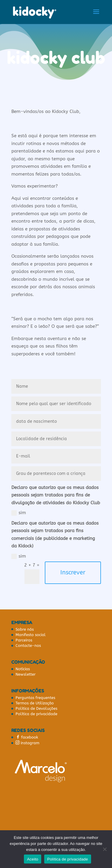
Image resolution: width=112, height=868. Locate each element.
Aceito (33, 859)
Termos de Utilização (35, 703)
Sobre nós (25, 629)
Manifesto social (31, 635)
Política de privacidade (36, 714)
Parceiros (24, 640)
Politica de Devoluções (36, 708)
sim (19, 513)
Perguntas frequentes (35, 698)
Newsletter (26, 674)
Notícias (23, 669)
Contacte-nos (28, 646)
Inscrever (73, 572)
